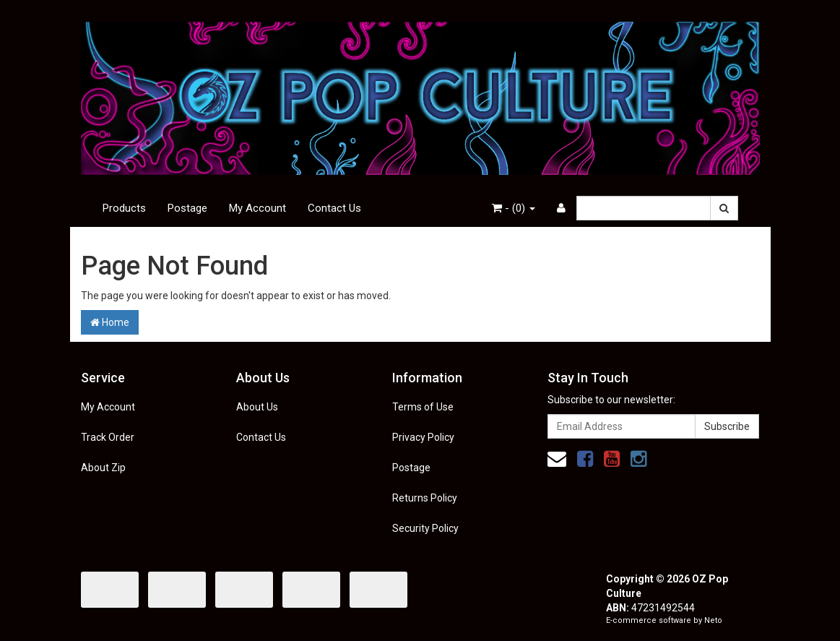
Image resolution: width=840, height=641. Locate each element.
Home (110, 322)
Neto (713, 620)
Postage (187, 208)
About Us (257, 407)
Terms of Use (423, 407)
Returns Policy (425, 498)
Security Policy (425, 528)
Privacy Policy (423, 437)
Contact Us (334, 208)
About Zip (103, 468)
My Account (257, 208)
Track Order (108, 437)
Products (124, 208)
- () (514, 208)
